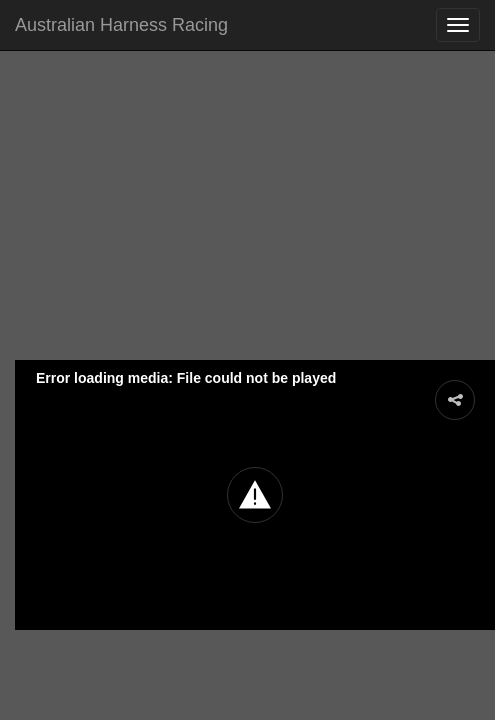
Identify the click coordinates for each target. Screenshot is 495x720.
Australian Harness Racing (121, 25)
